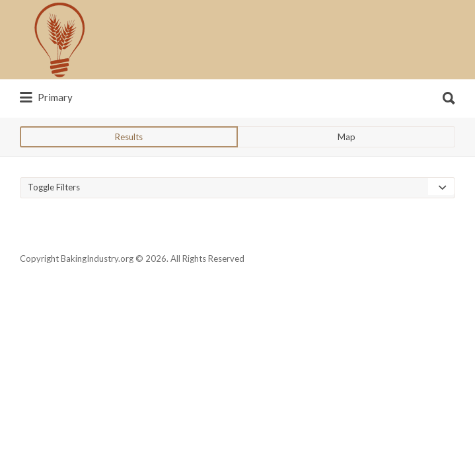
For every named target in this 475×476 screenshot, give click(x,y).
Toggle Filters (54, 237)
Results (129, 186)
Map (347, 186)
